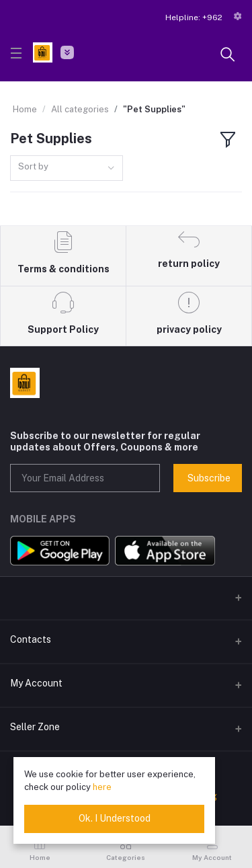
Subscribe (209, 478)
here (102, 787)
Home (25, 109)
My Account (36, 683)
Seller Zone (35, 727)
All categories (80, 109)
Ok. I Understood (115, 818)
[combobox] (67, 168)
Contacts (31, 639)
